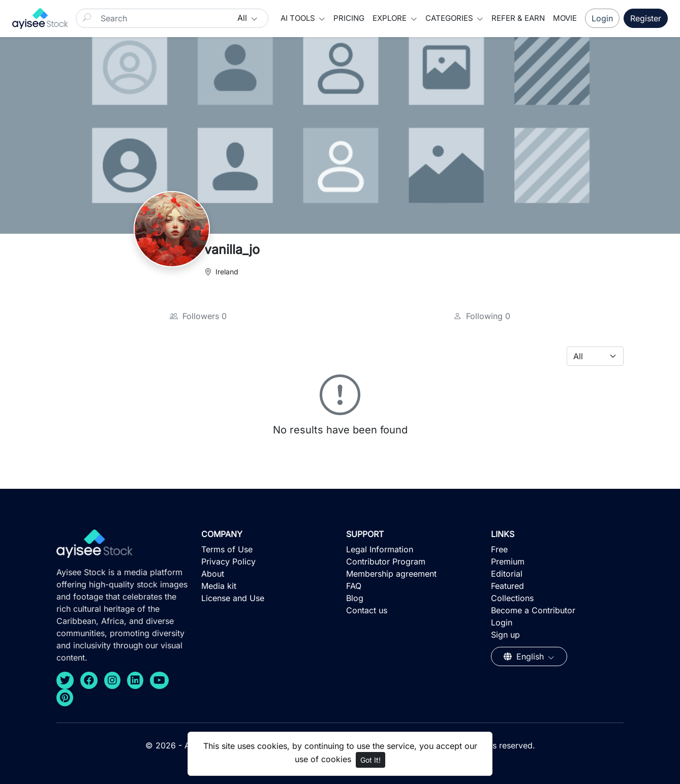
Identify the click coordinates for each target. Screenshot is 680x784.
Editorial (507, 574)
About (213, 574)
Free (499, 549)
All (243, 18)
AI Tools (299, 18)
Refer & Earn (518, 18)
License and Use (233, 598)
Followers (198, 316)
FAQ (354, 586)
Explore (391, 18)
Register (646, 18)
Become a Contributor (533, 610)
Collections (512, 598)
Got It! (370, 760)
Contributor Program (386, 561)
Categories (450, 18)
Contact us (367, 610)
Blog (355, 598)
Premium (508, 561)
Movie (565, 18)
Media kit (219, 586)
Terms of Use (227, 549)
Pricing (349, 18)
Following (482, 316)
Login (602, 18)
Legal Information (380, 549)
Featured (507, 586)
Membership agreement (391, 574)
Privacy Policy (228, 561)
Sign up (505, 635)
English (525, 656)
